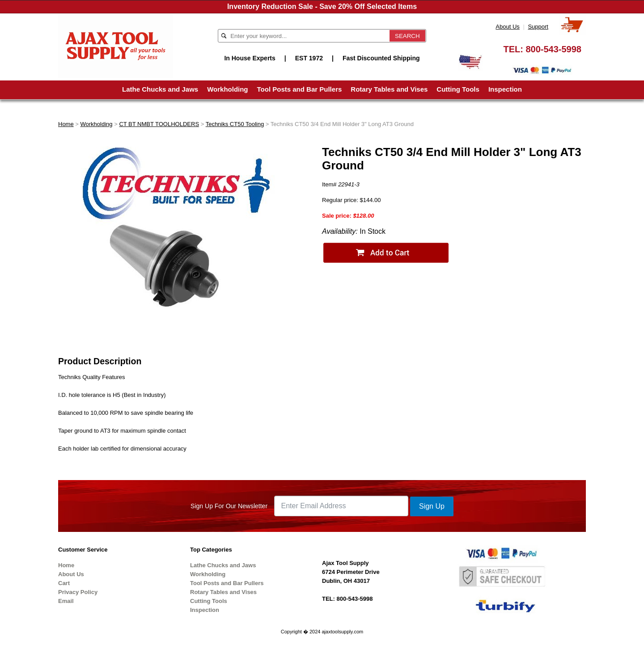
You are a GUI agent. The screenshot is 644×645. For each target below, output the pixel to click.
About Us (507, 27)
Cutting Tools (458, 89)
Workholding (227, 89)
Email (66, 601)
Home (66, 124)
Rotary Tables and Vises (389, 89)
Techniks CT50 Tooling (235, 124)
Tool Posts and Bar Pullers (300, 89)
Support (538, 27)
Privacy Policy (78, 592)
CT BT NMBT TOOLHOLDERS (159, 124)
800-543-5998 (553, 49)
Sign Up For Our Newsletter (229, 506)
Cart (64, 583)
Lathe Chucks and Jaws (160, 89)
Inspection (505, 89)
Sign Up (432, 506)
